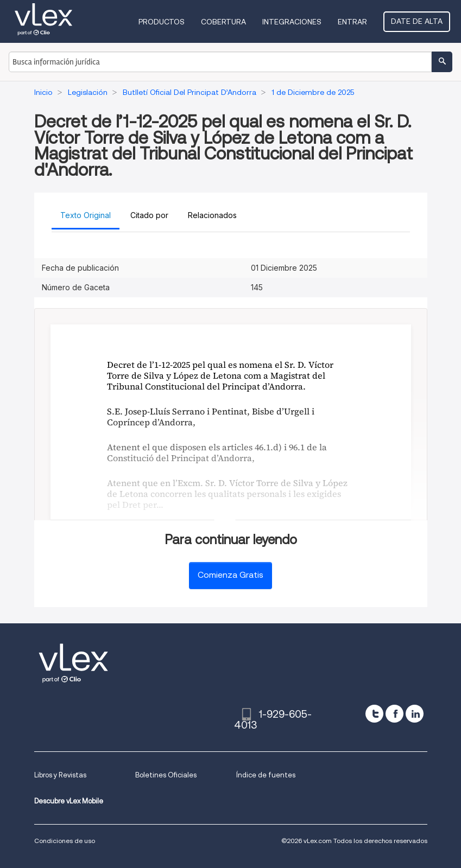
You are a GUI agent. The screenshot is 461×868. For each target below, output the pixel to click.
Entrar (352, 22)
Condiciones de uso (65, 841)
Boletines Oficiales (166, 775)
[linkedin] (415, 714)
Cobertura (223, 22)
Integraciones (292, 22)
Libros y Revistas (60, 775)
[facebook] (394, 714)
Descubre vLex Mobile (69, 801)
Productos (162, 22)
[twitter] (374, 714)
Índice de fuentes (266, 775)
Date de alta (417, 21)
